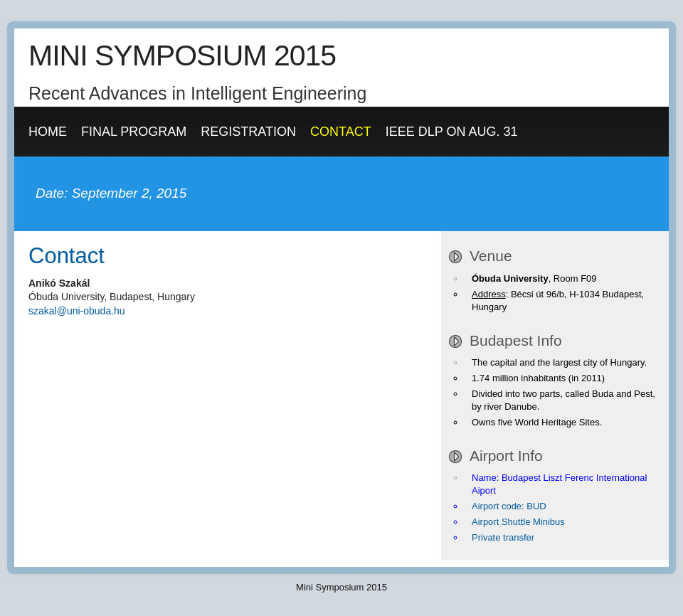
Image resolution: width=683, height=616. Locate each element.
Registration (248, 132)
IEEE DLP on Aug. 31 (452, 132)
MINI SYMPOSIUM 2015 (182, 55)
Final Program (134, 132)
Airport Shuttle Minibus (518, 522)
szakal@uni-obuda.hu (77, 311)
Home (48, 132)
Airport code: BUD (509, 506)
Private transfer (503, 537)
